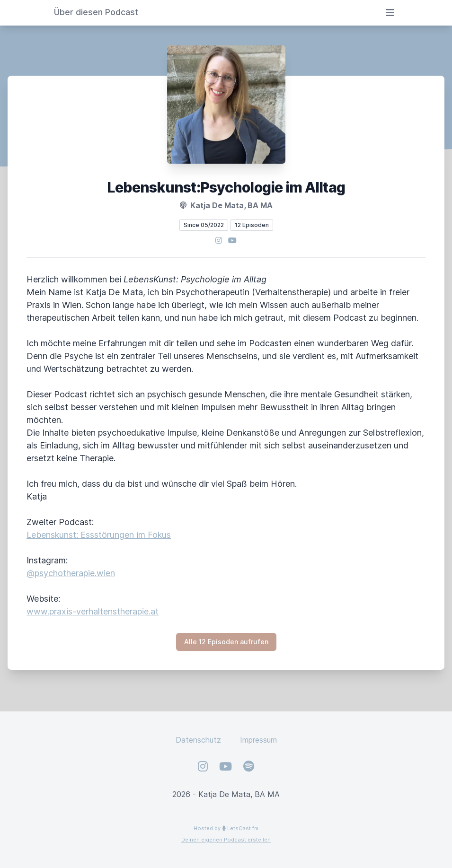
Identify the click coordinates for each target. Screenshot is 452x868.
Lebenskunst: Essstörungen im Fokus (99, 535)
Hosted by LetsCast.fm (226, 828)
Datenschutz (198, 740)
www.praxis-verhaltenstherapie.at (93, 611)
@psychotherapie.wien (71, 573)
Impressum (258, 740)
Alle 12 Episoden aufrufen (226, 642)
